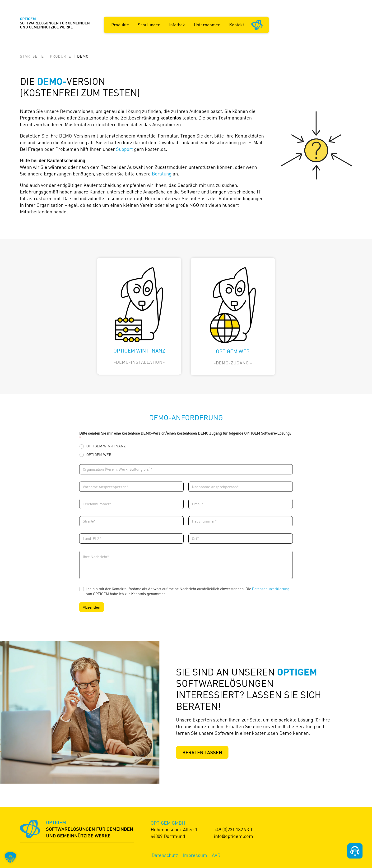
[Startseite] (257, 24)
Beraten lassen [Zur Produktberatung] (202, 753)
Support (124, 149)
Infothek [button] (177, 25)
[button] (10, 858)
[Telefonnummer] (131, 504)
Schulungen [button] (149, 25)
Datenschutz (165, 855)
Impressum (195, 855)
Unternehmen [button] (207, 25)
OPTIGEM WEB (99, 455)
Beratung (162, 174)
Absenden (92, 607)
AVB (216, 855)
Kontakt (237, 25)
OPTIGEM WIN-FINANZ (106, 446)
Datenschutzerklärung (271, 589)
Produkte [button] (120, 25)
